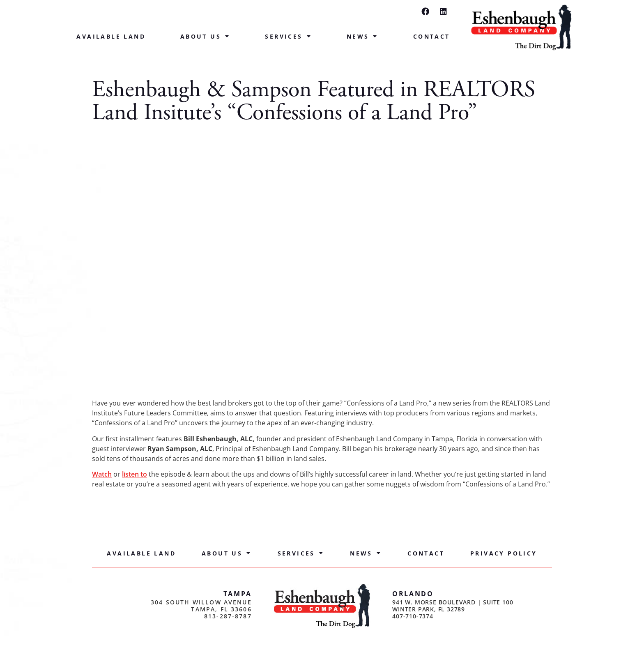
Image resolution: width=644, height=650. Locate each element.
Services (288, 37)
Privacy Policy (504, 553)
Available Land (111, 36)
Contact (432, 36)
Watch (102, 474)
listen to (135, 474)
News (362, 37)
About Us (205, 37)
